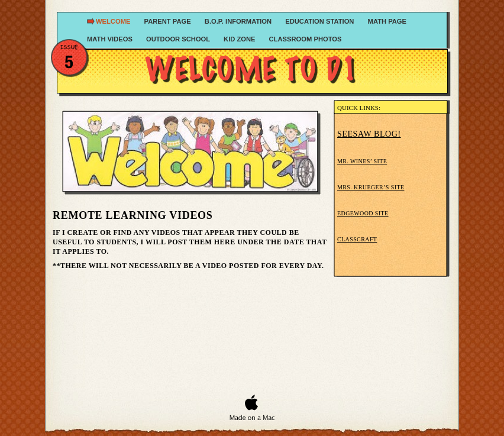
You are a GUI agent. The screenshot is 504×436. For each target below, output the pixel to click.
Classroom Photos (306, 39)
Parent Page (169, 21)
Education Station (320, 21)
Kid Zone (240, 39)
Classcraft (357, 239)
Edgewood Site (363, 213)
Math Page (387, 21)
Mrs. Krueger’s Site (371, 187)
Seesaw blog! (369, 134)
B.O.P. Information (239, 21)
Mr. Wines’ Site (362, 161)
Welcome (114, 21)
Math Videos (111, 39)
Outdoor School (179, 39)
